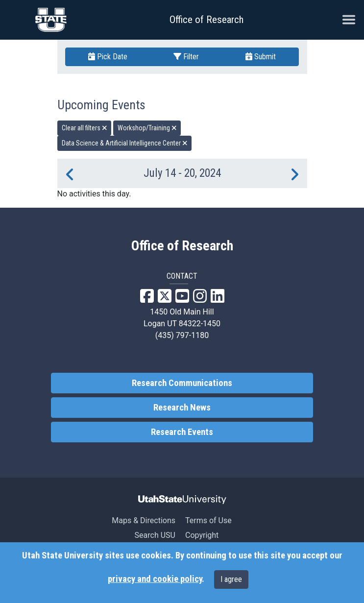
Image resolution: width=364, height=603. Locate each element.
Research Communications (182, 383)
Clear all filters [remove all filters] (85, 128)
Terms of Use (208, 520)
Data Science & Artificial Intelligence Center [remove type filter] (125, 143)
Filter (186, 57)
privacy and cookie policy (155, 579)
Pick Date (108, 57)
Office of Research (206, 20)
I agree (231, 579)
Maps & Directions (144, 520)
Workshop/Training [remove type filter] (147, 128)
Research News (182, 408)
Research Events (182, 432)
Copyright (202, 535)
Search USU (155, 535)
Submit (261, 57)
